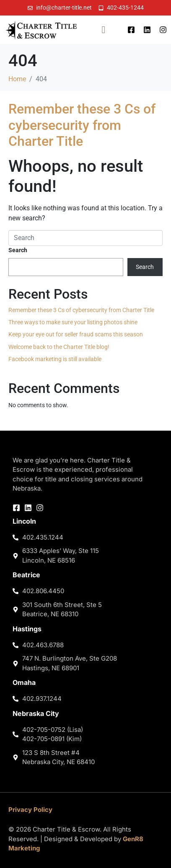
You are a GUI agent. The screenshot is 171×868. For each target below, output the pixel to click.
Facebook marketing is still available (55, 359)
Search (18, 250)
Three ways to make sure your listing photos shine (73, 322)
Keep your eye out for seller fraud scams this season (76, 334)
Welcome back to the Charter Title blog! (59, 347)
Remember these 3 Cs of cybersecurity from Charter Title (82, 125)
